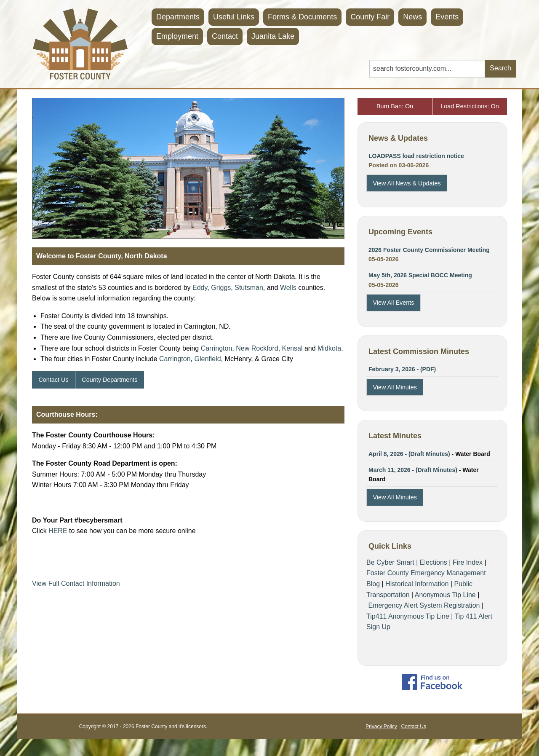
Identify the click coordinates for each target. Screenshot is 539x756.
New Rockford (257, 348)
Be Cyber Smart (390, 562)
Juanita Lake (273, 36)
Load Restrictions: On (470, 106)
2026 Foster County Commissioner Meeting (429, 250)
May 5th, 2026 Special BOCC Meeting (420, 275)
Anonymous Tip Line (445, 595)
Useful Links (234, 17)
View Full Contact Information (76, 583)
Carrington (217, 348)
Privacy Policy (381, 727)
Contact (225, 36)
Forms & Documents (302, 17)
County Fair (370, 17)
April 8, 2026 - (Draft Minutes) (409, 454)
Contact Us (53, 380)
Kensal (292, 348)
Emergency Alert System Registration (424, 605)
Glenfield (208, 359)
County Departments (109, 380)
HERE (58, 531)
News (412, 17)
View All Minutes (395, 387)
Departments (178, 17)
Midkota (329, 348)
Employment (177, 36)
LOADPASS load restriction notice (416, 156)
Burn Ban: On (395, 106)
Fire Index (468, 562)
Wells (288, 288)
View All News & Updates (407, 183)
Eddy (200, 288)
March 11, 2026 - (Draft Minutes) (413, 470)
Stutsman (249, 288)
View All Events (393, 303)
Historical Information (417, 584)
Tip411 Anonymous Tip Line (408, 616)
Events (447, 17)
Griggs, (222, 288)
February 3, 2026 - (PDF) (402, 369)
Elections (434, 562)
